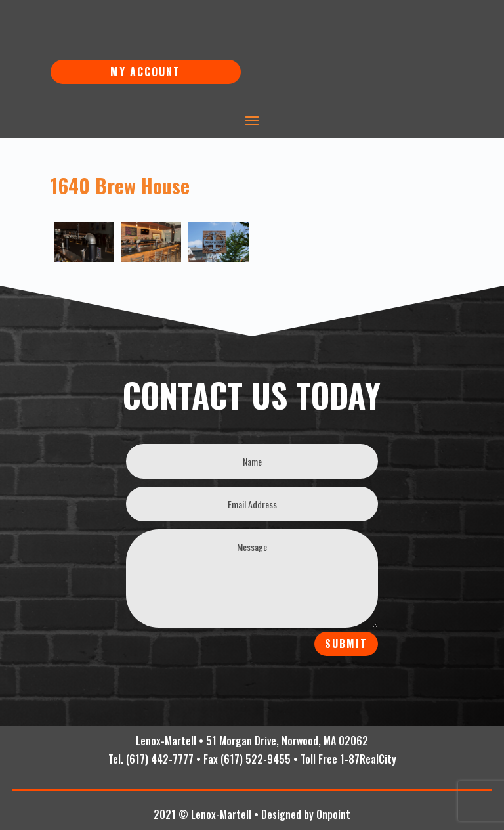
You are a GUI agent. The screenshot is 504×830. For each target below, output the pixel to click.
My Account (145, 72)
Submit (346, 644)
